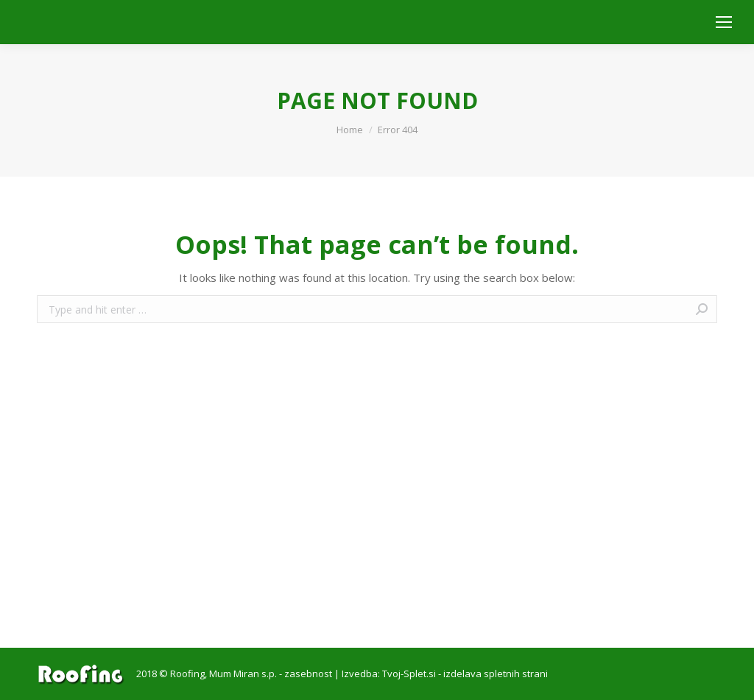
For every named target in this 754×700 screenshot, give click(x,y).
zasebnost (308, 674)
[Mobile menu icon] (724, 22)
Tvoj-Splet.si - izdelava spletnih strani (465, 674)
